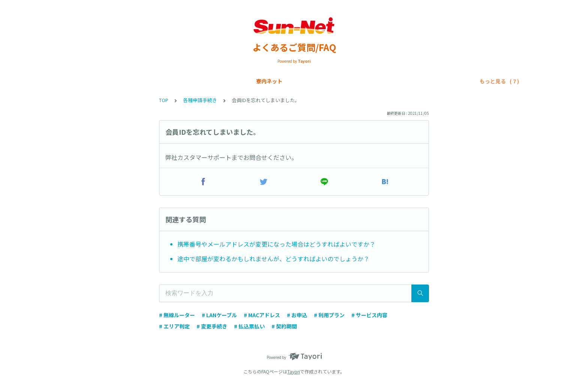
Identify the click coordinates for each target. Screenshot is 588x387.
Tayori (294, 371)
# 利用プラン (329, 315)
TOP (164, 100)
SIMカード (166, 81)
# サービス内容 (369, 315)
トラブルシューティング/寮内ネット (321, 81)
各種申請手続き (250, 81)
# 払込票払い (249, 326)
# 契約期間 (284, 326)
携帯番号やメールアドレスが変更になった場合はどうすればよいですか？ (276, 244)
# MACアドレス (262, 315)
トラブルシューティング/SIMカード (417, 81)
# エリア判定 (174, 326)
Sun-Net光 (130, 81)
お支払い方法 (205, 81)
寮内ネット (93, 81)
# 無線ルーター (177, 315)
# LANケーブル (219, 315)
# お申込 (297, 315)
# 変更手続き (212, 326)
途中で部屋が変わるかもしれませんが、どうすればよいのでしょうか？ (273, 259)
